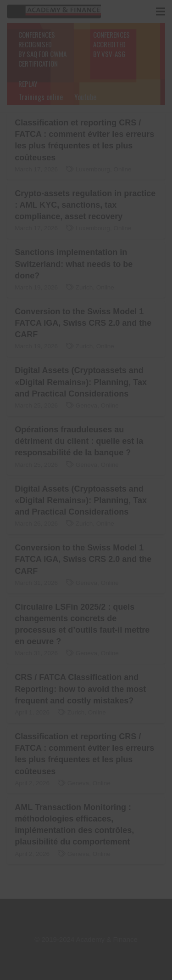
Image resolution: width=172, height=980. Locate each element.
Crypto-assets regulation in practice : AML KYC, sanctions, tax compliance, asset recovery (85, 205)
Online (122, 169)
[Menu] (161, 11)
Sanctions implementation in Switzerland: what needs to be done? (74, 264)
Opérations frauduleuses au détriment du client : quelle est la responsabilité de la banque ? (79, 441)
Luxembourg (93, 169)
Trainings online (41, 97)
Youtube (85, 97)
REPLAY (28, 84)
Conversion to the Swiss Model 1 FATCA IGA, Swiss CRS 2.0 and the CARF (83, 323)
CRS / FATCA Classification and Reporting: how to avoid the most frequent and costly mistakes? (80, 689)
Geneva (86, 405)
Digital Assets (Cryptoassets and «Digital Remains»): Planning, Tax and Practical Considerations (81, 382)
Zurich (84, 287)
